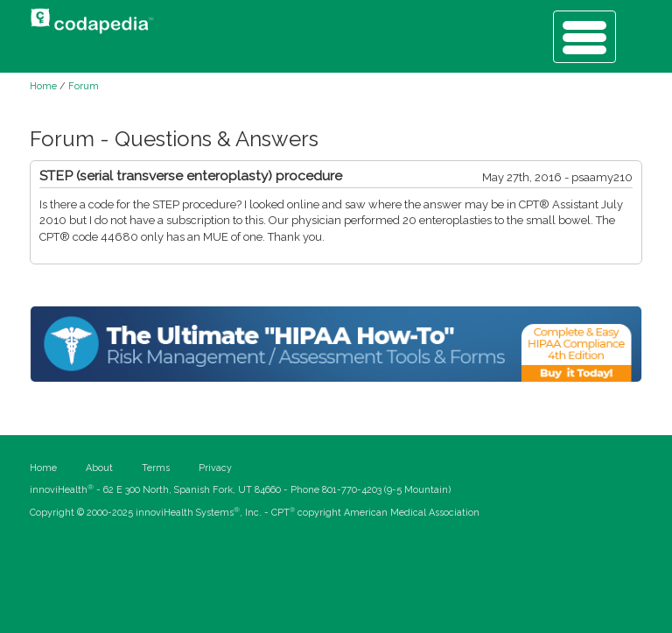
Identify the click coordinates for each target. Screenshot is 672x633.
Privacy (215, 468)
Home (43, 86)
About (99, 468)
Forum (84, 86)
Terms (156, 468)
